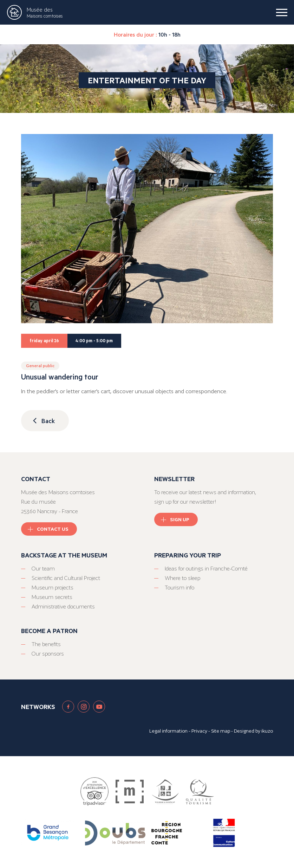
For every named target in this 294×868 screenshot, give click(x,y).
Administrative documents (63, 607)
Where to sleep (182, 578)
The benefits (46, 644)
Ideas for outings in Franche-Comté (206, 569)
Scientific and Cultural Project (66, 578)
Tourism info (179, 588)
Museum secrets (52, 597)
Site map (221, 731)
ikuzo (267, 731)
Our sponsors (48, 654)
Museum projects (53, 588)
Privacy (199, 731)
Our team (43, 569)
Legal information (168, 731)
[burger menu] (282, 12)
